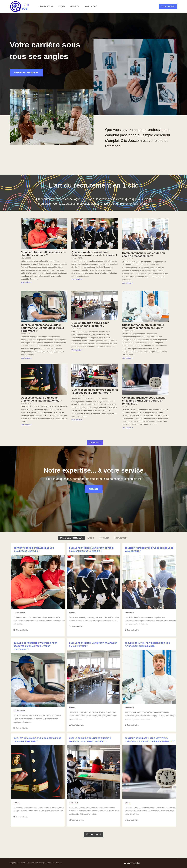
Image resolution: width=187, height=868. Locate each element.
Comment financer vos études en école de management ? (143, 254)
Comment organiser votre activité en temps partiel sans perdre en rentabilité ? (144, 401)
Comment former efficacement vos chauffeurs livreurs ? (43, 254)
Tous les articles (46, 6)
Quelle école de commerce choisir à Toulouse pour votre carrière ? (95, 391)
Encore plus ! (95, 442)
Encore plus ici (94, 834)
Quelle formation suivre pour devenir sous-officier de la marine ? (94, 254)
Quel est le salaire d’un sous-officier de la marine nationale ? (41, 399)
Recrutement (91, 6)
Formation (75, 6)
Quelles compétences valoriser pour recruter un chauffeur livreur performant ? (43, 328)
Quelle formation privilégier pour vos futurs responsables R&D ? (143, 326)
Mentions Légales (132, 863)
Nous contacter (168, 6)
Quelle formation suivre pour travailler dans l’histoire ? (90, 324)
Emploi (62, 6)
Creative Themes (54, 863)
